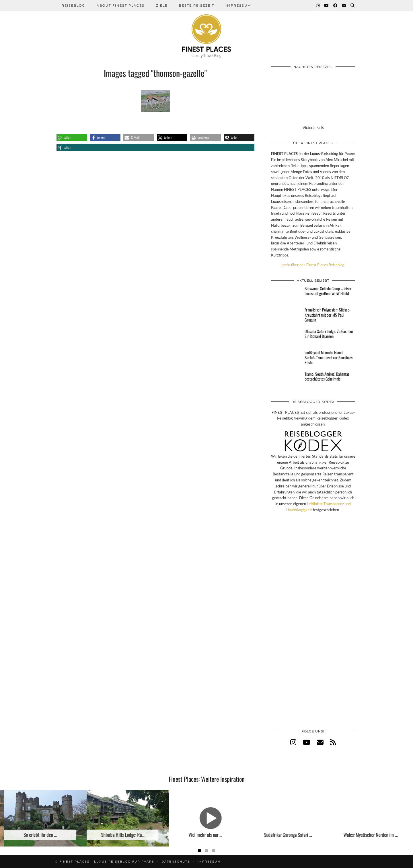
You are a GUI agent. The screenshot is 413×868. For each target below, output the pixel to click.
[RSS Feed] (333, 742)
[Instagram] (318, 5)
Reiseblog (73, 5)
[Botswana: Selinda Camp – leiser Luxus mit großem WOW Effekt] (286, 295)
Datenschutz (176, 862)
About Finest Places (121, 5)
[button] (72, 138)
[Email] (344, 5)
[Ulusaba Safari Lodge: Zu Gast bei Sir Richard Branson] (286, 337)
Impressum (238, 5)
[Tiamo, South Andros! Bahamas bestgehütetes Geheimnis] (286, 380)
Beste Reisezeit (197, 5)
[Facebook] (336, 5)
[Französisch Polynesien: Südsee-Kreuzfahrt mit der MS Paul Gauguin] (286, 316)
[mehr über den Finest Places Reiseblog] (313, 265)
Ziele (162, 5)
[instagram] (293, 742)
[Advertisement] (313, 627)
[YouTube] (327, 5)
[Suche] (353, 5)
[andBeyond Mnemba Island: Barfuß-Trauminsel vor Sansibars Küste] (286, 358)
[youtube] (306, 742)
